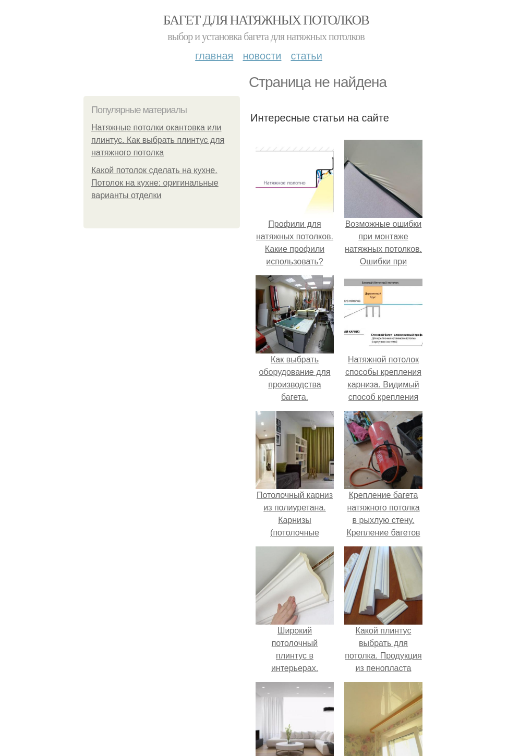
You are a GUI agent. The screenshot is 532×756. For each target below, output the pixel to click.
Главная (214, 56)
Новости (262, 56)
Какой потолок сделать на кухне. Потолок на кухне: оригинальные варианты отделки (155, 183)
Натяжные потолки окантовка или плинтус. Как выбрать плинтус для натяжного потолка (158, 140)
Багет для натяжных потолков (266, 20)
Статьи (306, 56)
